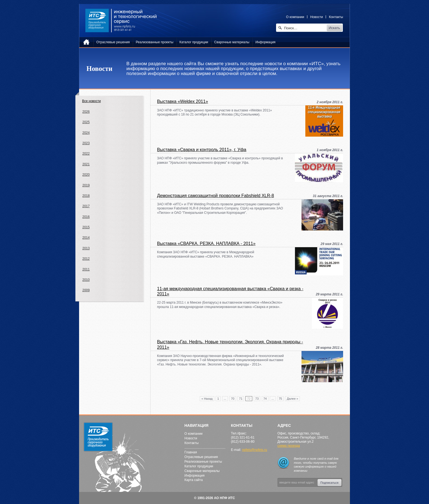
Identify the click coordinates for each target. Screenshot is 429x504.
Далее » (292, 399)
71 (241, 399)
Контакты (336, 17)
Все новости (91, 101)
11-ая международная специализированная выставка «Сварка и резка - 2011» (230, 291)
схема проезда (289, 446)
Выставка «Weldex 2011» (182, 101)
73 (257, 399)
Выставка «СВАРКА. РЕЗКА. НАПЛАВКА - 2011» (206, 244)
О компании (295, 17)
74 (265, 399)
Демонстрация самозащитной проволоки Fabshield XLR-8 (216, 196)
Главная (191, 452)
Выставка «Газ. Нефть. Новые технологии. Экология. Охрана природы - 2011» (230, 344)
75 (280, 399)
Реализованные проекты (203, 462)
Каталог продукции (199, 466)
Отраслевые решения (201, 457)
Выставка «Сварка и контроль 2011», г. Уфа (202, 150)
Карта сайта (194, 480)
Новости (317, 17)
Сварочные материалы (202, 471)
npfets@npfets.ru (255, 450)
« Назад (207, 399)
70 (233, 399)
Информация (194, 476)
